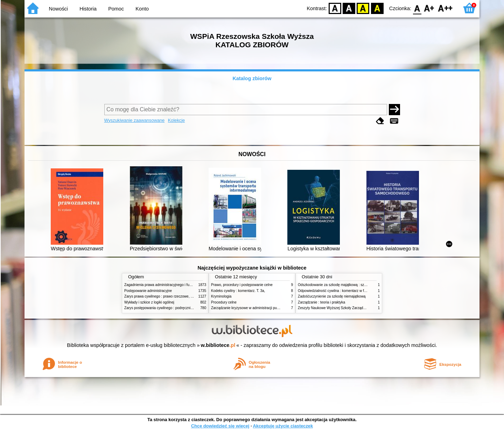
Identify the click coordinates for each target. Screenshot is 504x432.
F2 (445, 8)
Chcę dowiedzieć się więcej (220, 426)
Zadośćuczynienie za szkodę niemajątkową (332, 296)
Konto (142, 9)
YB (363, 8)
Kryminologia (221, 296)
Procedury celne (224, 302)
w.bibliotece (218, 345)
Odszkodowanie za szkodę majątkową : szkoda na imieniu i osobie (350, 285)
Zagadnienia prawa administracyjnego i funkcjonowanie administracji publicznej (186, 285)
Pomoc (116, 9)
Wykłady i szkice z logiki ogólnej (149, 302)
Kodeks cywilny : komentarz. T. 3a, (238, 291)
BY (377, 8)
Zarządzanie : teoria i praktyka (321, 302)
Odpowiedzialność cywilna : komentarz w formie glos (339, 291)
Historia (88, 9)
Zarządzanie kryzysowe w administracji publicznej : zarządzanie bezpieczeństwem (275, 308)
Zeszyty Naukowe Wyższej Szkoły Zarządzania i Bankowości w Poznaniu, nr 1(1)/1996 (366, 308)
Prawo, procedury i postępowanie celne (242, 285)
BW (349, 8)
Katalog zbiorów (252, 78)
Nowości (58, 9)
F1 (429, 8)
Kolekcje (176, 120)
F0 (417, 8)
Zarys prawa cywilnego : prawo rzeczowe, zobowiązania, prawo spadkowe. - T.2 (187, 296)
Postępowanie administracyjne (148, 291)
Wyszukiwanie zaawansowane (135, 120)
